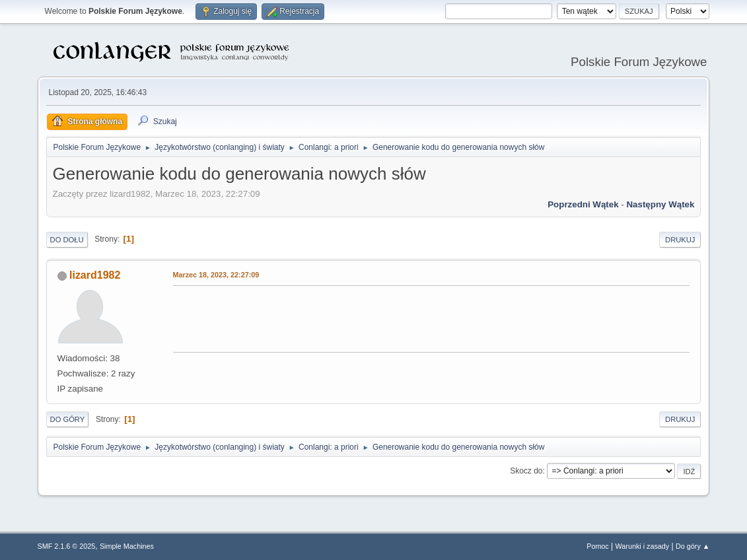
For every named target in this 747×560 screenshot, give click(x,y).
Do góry (68, 419)
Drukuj (680, 240)
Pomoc (598, 546)
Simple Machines (127, 546)
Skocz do (526, 471)
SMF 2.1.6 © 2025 (67, 546)
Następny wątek (660, 204)
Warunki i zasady (643, 546)
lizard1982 (95, 275)
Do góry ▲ (693, 546)
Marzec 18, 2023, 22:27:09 (216, 275)
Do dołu (67, 240)
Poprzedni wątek (583, 204)
